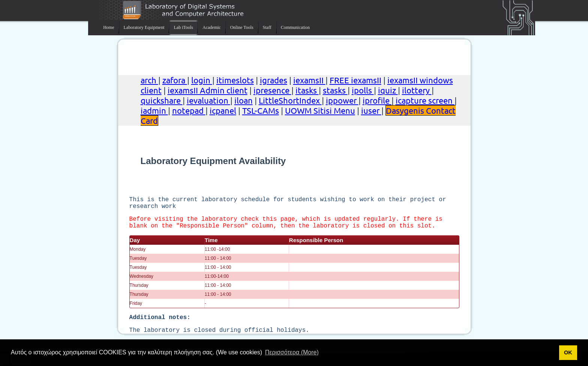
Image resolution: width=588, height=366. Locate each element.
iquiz (388, 90)
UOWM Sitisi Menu (320, 110)
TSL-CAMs (261, 110)
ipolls (363, 90)
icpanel (223, 110)
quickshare (162, 100)
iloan (244, 100)
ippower (342, 100)
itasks (307, 90)
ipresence (272, 90)
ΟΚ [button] (568, 352)
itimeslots (235, 80)
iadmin (154, 110)
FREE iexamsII (355, 80)
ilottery (417, 90)
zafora (175, 80)
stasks (335, 90)
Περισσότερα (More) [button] (292, 352)
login (202, 80)
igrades (274, 80)
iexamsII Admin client (208, 90)
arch (149, 80)
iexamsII (309, 80)
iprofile (377, 100)
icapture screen (425, 100)
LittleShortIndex (290, 100)
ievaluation (208, 100)
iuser (371, 110)
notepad (189, 110)
